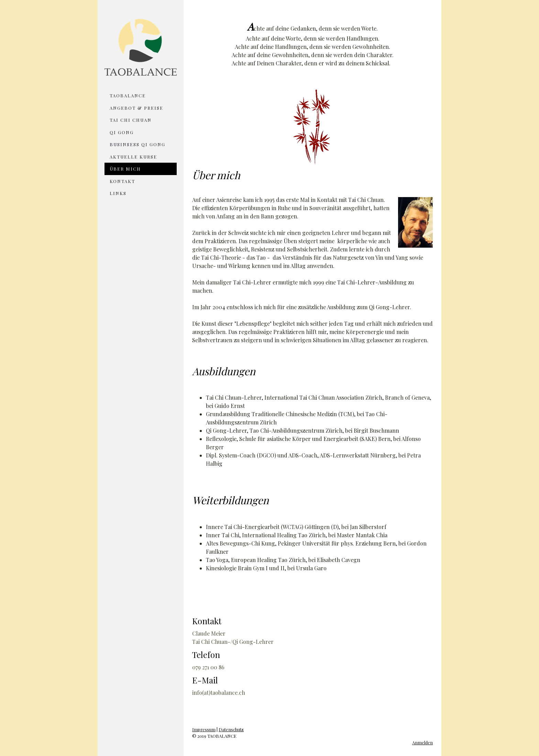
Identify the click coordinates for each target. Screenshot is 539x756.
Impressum (204, 729)
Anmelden (422, 742)
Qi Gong (122, 132)
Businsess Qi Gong (137, 144)
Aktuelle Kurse (133, 157)
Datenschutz (231, 729)
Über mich (125, 169)
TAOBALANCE (128, 95)
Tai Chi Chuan (131, 120)
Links (118, 193)
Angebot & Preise (136, 108)
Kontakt (122, 181)
